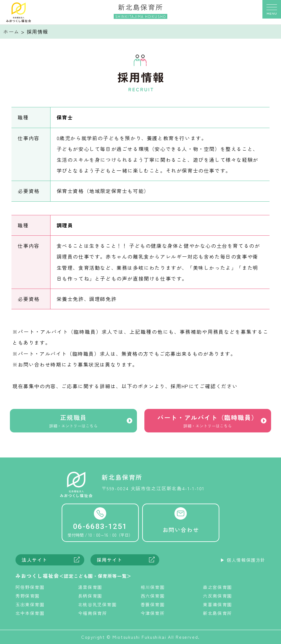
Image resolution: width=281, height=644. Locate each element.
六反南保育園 (217, 596)
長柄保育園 (90, 596)
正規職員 (73, 422)
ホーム (11, 32)
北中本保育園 (30, 613)
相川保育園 (153, 587)
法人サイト (35, 560)
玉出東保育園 (30, 604)
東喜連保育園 (217, 604)
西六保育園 (153, 596)
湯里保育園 (90, 587)
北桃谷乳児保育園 (97, 604)
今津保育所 (153, 613)
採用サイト (110, 560)
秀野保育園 (28, 596)
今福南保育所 (93, 613)
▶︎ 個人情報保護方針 (243, 560)
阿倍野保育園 (30, 587)
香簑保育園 (153, 604)
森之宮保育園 (217, 587)
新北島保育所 (217, 613)
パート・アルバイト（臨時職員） (208, 422)
